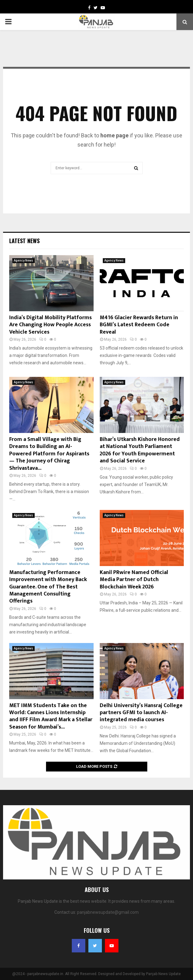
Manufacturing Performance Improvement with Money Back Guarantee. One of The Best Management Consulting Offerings (48, 587)
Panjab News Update (163, 974)
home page (114, 135)
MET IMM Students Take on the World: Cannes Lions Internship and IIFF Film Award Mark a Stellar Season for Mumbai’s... (51, 716)
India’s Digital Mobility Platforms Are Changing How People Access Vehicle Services (50, 325)
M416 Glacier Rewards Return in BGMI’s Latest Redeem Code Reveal (139, 325)
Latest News (24, 241)
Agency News (23, 260)
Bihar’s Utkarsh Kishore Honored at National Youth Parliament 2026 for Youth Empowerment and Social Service (140, 450)
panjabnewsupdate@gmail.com (108, 912)
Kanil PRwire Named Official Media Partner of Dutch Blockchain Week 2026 (134, 580)
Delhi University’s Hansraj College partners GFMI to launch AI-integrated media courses (141, 713)
